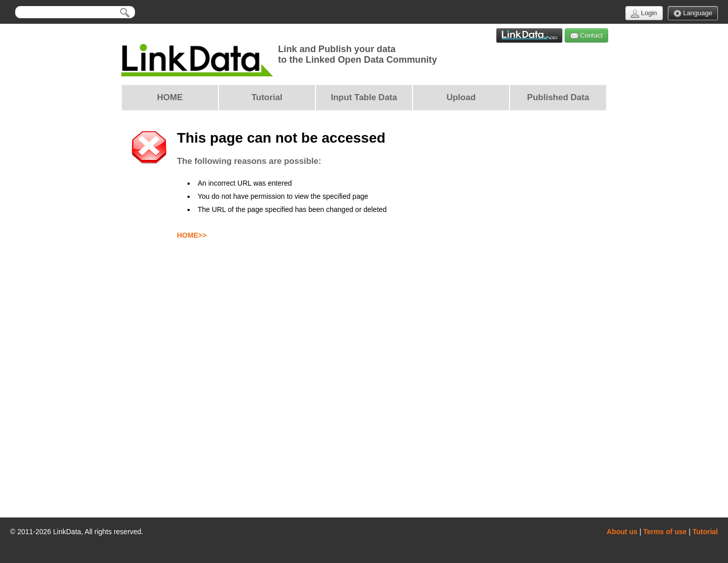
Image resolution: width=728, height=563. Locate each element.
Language (693, 13)
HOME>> (192, 235)
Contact (586, 36)
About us (622, 532)
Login (644, 13)
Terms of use (665, 532)
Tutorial (705, 532)
